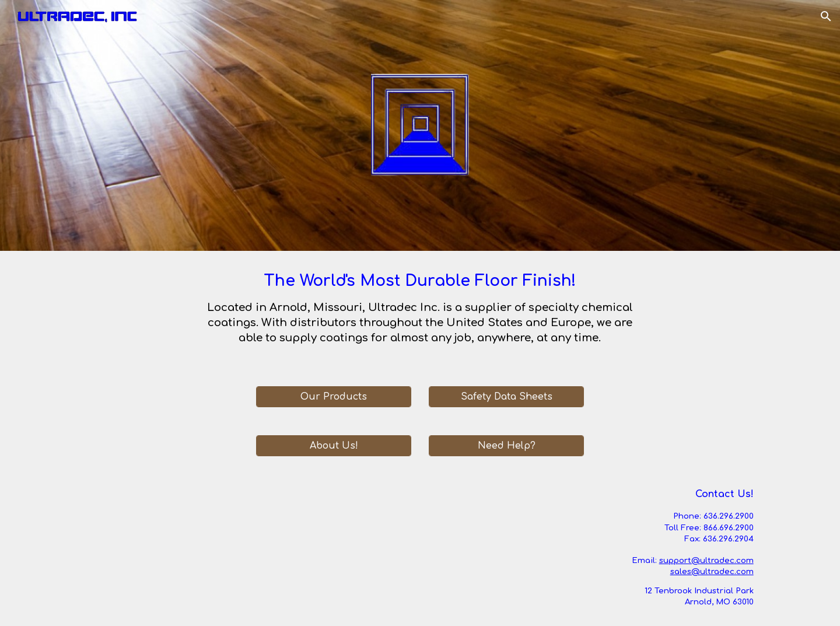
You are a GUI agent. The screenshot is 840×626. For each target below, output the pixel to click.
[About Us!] (334, 446)
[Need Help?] (506, 446)
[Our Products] (334, 397)
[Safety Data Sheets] (506, 397)
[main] (420, 312)
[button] (826, 16)
